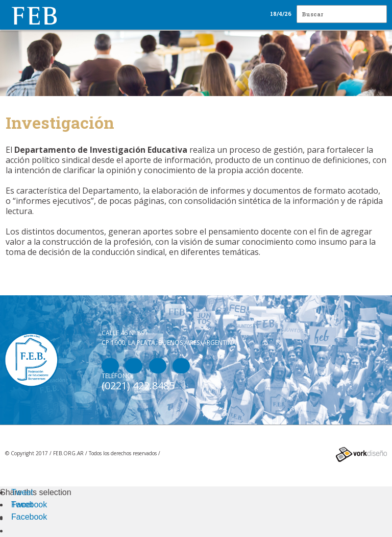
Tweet (22, 492)
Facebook (29, 505)
